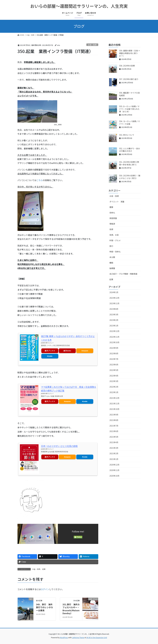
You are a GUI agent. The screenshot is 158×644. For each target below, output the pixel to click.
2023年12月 (114, 298)
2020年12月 (114, 465)
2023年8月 (114, 309)
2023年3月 (114, 314)
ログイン (45, 589)
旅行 (111, 246)
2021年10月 (114, 409)
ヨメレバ (51, 343)
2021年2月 (114, 453)
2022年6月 (114, 365)
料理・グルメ (115, 240)
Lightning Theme (78, 637)
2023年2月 (114, 320)
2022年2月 (114, 387)
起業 (44, 569)
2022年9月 (114, 348)
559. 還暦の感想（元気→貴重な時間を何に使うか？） (130, 53)
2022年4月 (114, 376)
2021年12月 (114, 398)
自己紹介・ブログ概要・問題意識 (123, 274)
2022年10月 (114, 342)
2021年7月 (114, 426)
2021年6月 (114, 431)
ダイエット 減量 (117, 202)
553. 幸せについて (127, 135)
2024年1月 (114, 292)
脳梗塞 (112, 268)
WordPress (64, 637)
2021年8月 (114, 420)
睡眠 (111, 263)
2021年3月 (114, 448)
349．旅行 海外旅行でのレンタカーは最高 (44, 607)
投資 (111, 229)
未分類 (112, 257)
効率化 (112, 213)
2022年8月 (114, 353)
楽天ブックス (50, 350)
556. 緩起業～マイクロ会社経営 (130, 94)
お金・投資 (92, 45)
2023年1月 (114, 326)
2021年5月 (114, 437)
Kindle (50, 356)
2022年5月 (114, 370)
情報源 (112, 224)
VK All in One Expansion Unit (97, 637)
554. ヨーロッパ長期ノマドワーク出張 (130, 123)
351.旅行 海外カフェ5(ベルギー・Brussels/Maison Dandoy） (71, 609)
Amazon (85, 350)
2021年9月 (114, 415)
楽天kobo (67, 350)
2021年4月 (114, 442)
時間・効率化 (115, 252)
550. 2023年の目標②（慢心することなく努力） (130, 177)
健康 (111, 207)
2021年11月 (114, 403)
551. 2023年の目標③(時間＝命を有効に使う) (129, 163)
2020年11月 (114, 470)
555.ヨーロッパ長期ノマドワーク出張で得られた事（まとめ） (129, 109)
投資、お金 (114, 235)
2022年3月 (114, 381)
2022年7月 (114, 359)
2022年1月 (114, 392)
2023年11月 (114, 303)
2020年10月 (114, 476)
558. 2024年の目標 (127, 66)
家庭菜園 (113, 218)
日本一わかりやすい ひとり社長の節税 (59, 446)
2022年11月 (114, 337)
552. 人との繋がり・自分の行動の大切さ (130, 150)
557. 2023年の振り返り (129, 79)
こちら (40, 180)
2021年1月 (114, 459)
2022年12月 (114, 331)
